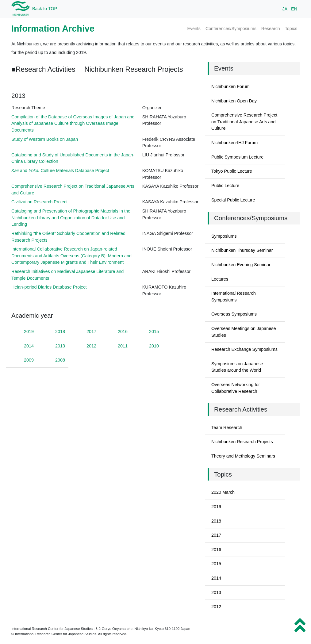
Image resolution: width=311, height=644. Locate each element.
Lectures (220, 279)
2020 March (223, 492)
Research (271, 29)
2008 (60, 360)
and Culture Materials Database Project (60, 171)
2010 (154, 346)
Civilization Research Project (39, 202)
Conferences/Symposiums (231, 29)
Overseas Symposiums (234, 314)
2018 (60, 332)
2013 (60, 346)
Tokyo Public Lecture (232, 171)
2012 (91, 346)
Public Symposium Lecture (237, 157)
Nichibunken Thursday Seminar (242, 250)
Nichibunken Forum (230, 86)
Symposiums (224, 236)
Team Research (227, 427)
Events (194, 29)
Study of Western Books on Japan (45, 139)
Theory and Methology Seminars (243, 456)
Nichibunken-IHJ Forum (234, 143)
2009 (29, 360)
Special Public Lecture (233, 200)
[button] (300, 625)
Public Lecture (225, 186)
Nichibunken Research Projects (242, 442)
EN (294, 9)
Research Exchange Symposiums (244, 349)
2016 (123, 332)
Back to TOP (45, 9)
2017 (91, 332)
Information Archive (53, 29)
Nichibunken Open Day (234, 101)
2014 (29, 346)
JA (285, 9)
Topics (291, 29)
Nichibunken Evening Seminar (241, 265)
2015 (154, 332)
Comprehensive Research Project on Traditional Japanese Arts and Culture (244, 122)
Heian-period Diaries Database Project (49, 287)
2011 (123, 346)
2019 (29, 332)
